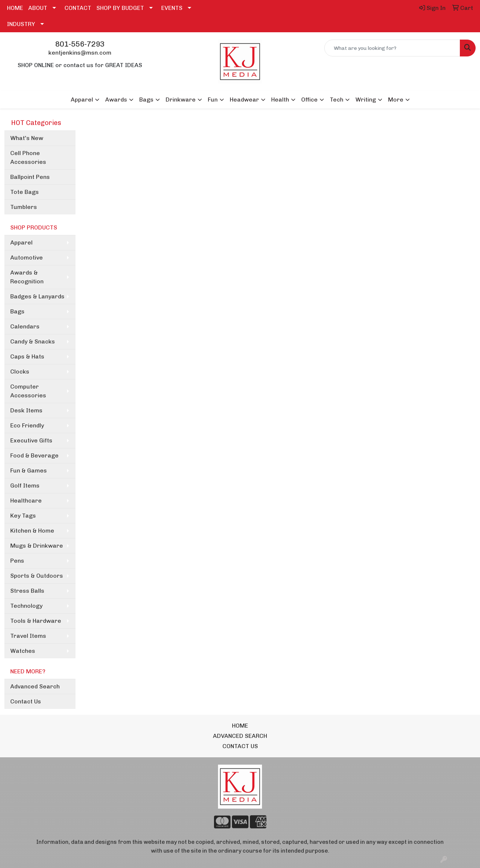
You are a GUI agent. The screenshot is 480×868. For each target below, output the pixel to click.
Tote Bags (25, 192)
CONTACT (78, 8)
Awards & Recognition (27, 277)
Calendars (25, 326)
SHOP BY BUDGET (120, 8)
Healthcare (26, 501)
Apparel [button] (82, 100)
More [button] (396, 100)
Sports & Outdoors (37, 576)
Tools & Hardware (36, 621)
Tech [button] (337, 100)
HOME (15, 8)
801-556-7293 (80, 44)
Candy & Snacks (33, 341)
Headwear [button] (244, 100)
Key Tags (23, 516)
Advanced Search (35, 686)
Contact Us (26, 701)
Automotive (27, 258)
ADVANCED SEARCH (240, 736)
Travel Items (28, 636)
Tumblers (24, 207)
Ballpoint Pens (30, 177)
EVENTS (172, 8)
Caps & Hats (27, 356)
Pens (17, 561)
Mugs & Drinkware (37, 546)
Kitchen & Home (32, 531)
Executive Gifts (31, 440)
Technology (26, 606)
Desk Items (26, 410)
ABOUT (38, 8)
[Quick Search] (392, 48)
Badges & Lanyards (37, 296)
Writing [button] (366, 100)
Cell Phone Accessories (28, 157)
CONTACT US (240, 746)
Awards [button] (116, 100)
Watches (23, 651)
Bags (17, 311)
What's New (27, 138)
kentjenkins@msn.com (80, 53)
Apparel (21, 242)
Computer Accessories (28, 391)
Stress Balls (27, 591)
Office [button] (309, 100)
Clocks (20, 372)
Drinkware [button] (181, 100)
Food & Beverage (34, 455)
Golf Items (25, 486)
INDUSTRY (21, 24)
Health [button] (280, 100)
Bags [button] (146, 100)
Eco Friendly (27, 425)
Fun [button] (213, 100)
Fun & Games (29, 470)
